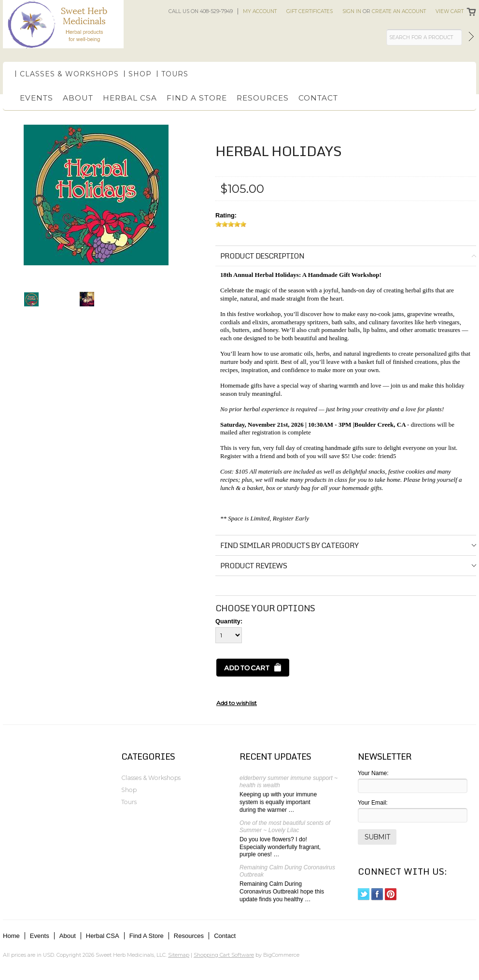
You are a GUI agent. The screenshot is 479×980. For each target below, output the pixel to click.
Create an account (399, 11)
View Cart (450, 11)
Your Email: (373, 803)
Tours (175, 74)
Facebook (377, 894)
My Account (260, 11)
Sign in (352, 11)
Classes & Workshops (69, 74)
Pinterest (391, 894)
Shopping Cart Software (224, 955)
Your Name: (373, 773)
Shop (140, 74)
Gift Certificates (310, 11)
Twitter (364, 894)
